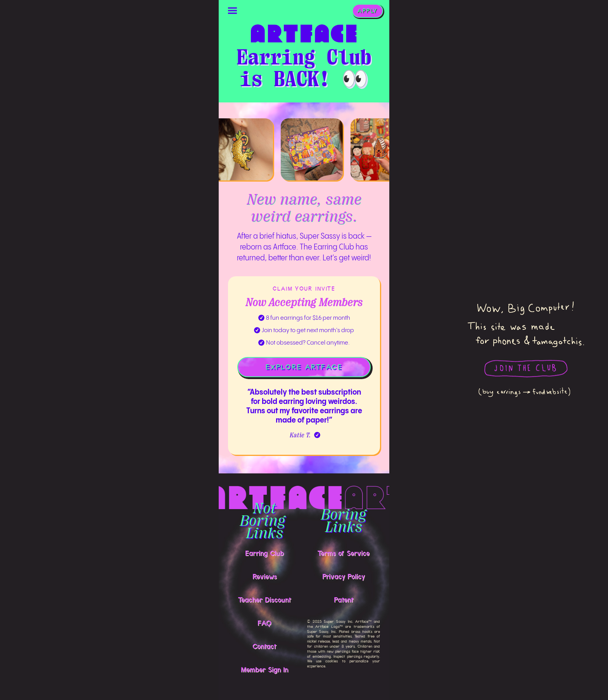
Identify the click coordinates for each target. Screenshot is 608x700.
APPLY (368, 11)
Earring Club (264, 553)
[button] (233, 11)
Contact (264, 646)
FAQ (264, 623)
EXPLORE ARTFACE (304, 367)
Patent (344, 600)
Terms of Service (344, 553)
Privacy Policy (344, 577)
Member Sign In (264, 670)
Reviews (265, 577)
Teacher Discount (265, 600)
